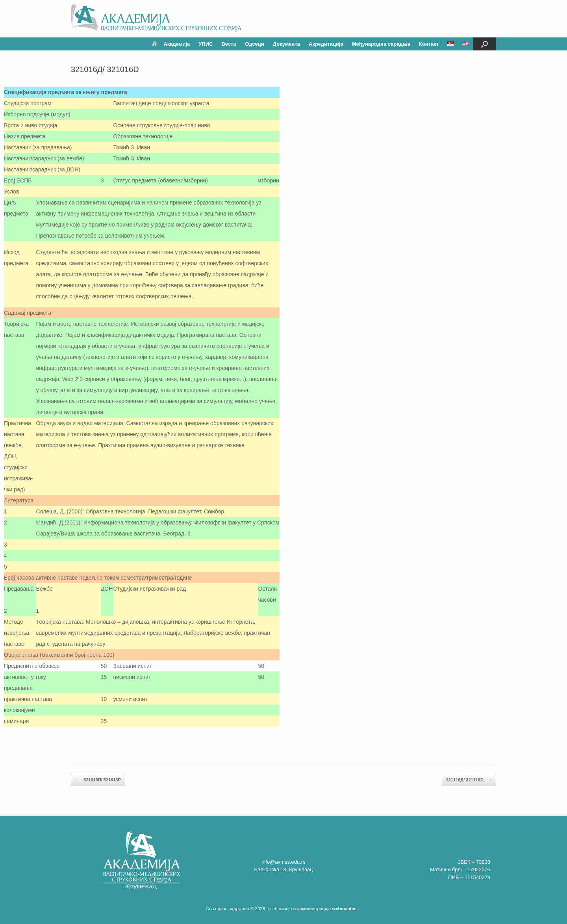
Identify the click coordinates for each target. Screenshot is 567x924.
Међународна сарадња (381, 44)
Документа (286, 44)
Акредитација (326, 44)
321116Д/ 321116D (469, 780)
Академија (171, 44)
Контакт (429, 44)
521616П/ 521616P (98, 780)
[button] (485, 44)
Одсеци (254, 44)
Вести (229, 44)
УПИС (206, 44)
